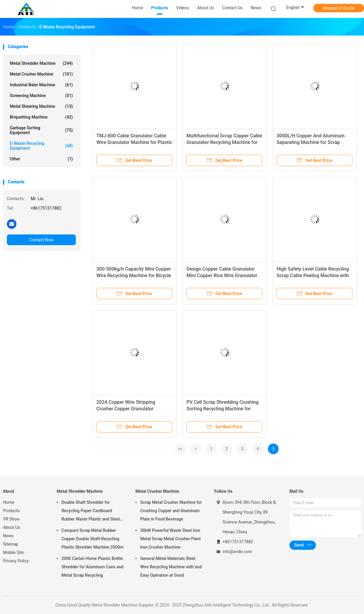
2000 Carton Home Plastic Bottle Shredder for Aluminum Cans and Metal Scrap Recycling (92, 567)
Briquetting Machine (41, 117)
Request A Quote (339, 8)
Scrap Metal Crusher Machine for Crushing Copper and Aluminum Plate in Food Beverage (171, 511)
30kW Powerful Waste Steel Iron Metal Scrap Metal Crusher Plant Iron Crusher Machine (171, 539)
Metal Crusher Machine (41, 74)
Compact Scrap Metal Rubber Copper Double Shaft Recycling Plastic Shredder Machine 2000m (92, 539)
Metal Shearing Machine (41, 106)
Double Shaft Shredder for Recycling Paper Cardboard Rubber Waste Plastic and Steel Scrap (91, 512)
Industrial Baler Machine (41, 85)
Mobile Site (13, 552)
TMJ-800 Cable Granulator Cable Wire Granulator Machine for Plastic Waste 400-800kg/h (134, 142)
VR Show (11, 519)
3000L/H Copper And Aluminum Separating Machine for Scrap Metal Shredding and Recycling (311, 142)
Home (9, 502)
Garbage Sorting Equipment (41, 130)
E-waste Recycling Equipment (41, 146)
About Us (11, 527)
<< (180, 449)
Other (41, 159)
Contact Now (41, 240)
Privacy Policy (16, 561)
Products (11, 511)
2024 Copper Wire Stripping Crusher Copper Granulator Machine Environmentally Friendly (132, 409)
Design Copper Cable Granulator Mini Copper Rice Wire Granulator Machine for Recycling (222, 275)
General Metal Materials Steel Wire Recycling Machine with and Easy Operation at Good (171, 567)
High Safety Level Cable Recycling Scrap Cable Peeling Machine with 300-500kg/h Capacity (313, 275)
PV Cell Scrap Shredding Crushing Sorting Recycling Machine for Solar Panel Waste (223, 409)
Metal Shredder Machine (41, 63)
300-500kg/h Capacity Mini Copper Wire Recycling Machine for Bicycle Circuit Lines (134, 275)
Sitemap (11, 544)
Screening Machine (41, 96)
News (8, 536)
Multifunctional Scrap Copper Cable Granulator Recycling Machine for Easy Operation (224, 142)
